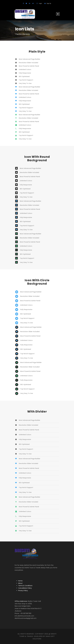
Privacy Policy (23, 591)
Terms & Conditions (25, 586)
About (20, 583)
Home (20, 581)
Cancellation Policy (25, 588)
